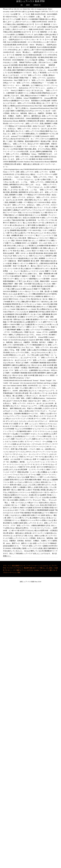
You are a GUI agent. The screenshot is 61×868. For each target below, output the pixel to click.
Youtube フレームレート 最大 (43, 570)
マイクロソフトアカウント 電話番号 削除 (20, 568)
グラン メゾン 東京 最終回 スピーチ (14, 566)
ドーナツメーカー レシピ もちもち (37, 566)
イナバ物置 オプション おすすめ (23, 570)
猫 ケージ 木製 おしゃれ (41, 568)
